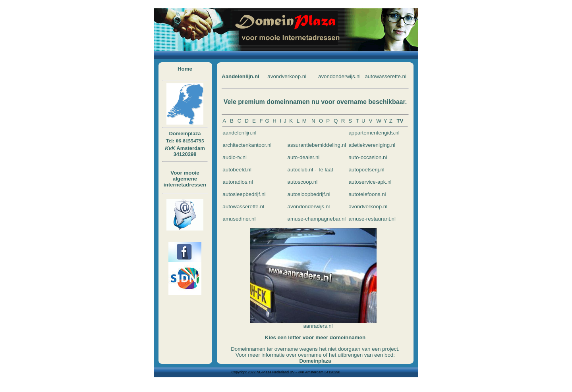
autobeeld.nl (237, 170)
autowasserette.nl (385, 76)
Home (185, 69)
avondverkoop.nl (287, 76)
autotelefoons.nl (367, 194)
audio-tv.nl (235, 157)
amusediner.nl (239, 219)
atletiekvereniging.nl (372, 145)
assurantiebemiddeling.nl (317, 145)
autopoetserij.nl (366, 170)
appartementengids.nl (374, 133)
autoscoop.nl (303, 182)
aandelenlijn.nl (239, 133)
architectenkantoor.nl (247, 145)
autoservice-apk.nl (370, 182)
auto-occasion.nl (368, 157)
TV (400, 121)
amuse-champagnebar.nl (317, 219)
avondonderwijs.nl (339, 76)
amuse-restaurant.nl (372, 219)
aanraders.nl (318, 326)
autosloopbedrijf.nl (309, 194)
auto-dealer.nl (304, 157)
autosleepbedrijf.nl (244, 194)
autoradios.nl (238, 182)
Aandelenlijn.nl (241, 76)
